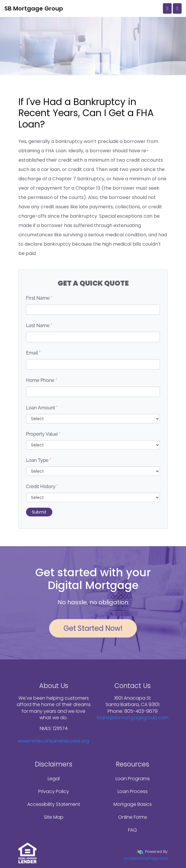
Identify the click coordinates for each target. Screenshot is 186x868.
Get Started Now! (93, 628)
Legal (54, 779)
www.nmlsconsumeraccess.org (54, 741)
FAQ (132, 830)
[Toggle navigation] (177, 8)
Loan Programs (133, 779)
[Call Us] (167, 8)
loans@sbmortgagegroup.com (133, 718)
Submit (39, 512)
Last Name (39, 325)
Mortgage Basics (133, 804)
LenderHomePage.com (146, 858)
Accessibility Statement (54, 804)
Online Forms (133, 817)
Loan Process (133, 791)
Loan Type (39, 460)
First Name (39, 298)
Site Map (54, 817)
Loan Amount (42, 408)
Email (33, 353)
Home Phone (42, 380)
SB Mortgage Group (34, 8)
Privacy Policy (54, 791)
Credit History (42, 487)
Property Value (43, 434)
